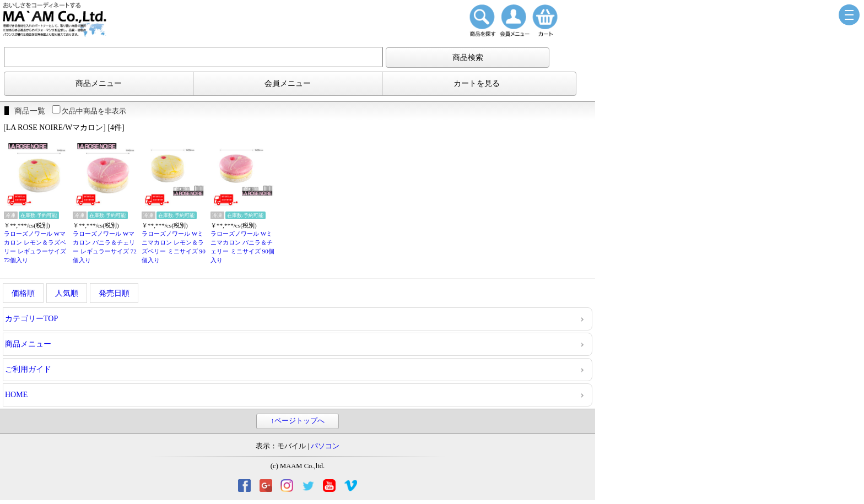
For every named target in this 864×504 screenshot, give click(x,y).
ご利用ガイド (28, 369)
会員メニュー (288, 83)
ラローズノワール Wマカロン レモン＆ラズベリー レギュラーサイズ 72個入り (35, 246)
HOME (16, 395)
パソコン (325, 446)
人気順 (67, 293)
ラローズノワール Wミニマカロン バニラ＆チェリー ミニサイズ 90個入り (242, 246)
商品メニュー (99, 83)
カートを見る (477, 83)
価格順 (23, 293)
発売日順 (114, 293)
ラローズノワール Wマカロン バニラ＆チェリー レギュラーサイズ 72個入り (105, 246)
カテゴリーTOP (31, 319)
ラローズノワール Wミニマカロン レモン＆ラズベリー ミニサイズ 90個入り (174, 246)
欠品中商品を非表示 (88, 111)
